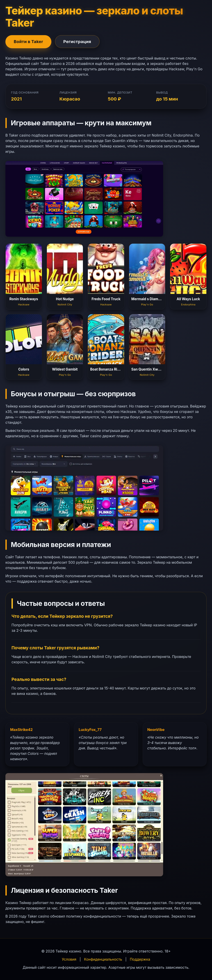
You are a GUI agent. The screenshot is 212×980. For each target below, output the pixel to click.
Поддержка (140, 959)
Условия (69, 959)
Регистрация (77, 41)
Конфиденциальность (103, 959)
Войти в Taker (28, 41)
